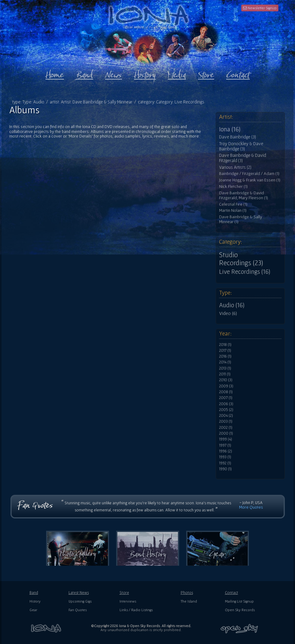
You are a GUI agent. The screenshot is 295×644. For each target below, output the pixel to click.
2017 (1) (225, 351)
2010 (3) (226, 380)
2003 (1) (226, 421)
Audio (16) (232, 305)
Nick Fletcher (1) (233, 186)
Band (34, 593)
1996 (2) (226, 451)
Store (124, 593)
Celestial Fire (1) (233, 204)
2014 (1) (225, 362)
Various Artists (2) (235, 167)
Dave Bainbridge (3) (238, 137)
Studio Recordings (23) (241, 259)
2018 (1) (225, 345)
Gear (33, 610)
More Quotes (251, 507)
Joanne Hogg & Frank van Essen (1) (250, 180)
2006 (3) (226, 404)
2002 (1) (226, 428)
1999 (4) (226, 439)
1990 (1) (225, 469)
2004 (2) (226, 416)
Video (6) (228, 313)
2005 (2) (226, 410)
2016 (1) (225, 356)
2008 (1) (226, 392)
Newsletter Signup (260, 8)
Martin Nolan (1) (233, 210)
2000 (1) (226, 433)
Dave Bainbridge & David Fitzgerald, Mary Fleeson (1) (244, 195)
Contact (232, 593)
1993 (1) (225, 457)
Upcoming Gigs (80, 601)
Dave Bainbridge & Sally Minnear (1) (241, 219)
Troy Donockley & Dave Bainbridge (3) (241, 146)
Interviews (128, 601)
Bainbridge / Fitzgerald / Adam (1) (249, 174)
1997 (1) (225, 445)
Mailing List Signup (239, 601)
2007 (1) (226, 398)
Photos (187, 593)
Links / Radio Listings (136, 610)
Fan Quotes (78, 610)
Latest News (79, 593)
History (35, 601)
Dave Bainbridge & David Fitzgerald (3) (243, 158)
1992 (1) (225, 463)
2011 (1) (225, 374)
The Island (189, 601)
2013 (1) (225, 368)
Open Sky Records (240, 610)
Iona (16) (230, 129)
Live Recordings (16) (245, 272)
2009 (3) (226, 386)
